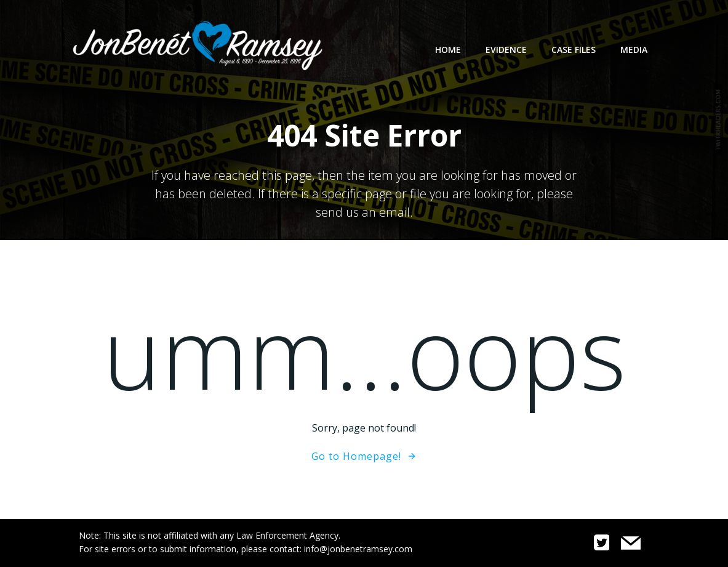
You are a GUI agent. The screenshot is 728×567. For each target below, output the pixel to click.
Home (448, 50)
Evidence (506, 50)
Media (634, 50)
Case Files (574, 50)
